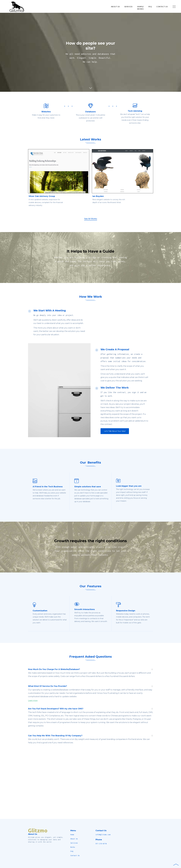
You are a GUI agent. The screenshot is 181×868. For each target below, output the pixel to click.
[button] (175, 6)
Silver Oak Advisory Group (42, 202)
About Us (74, 839)
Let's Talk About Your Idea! (115, 436)
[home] (13, 6)
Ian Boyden (98, 202)
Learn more (33, 706)
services (128, 7)
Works (73, 847)
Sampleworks (140, 8)
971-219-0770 (101, 844)
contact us (162, 7)
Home (72, 835)
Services (74, 843)
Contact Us (75, 855)
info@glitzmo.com (103, 835)
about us (115, 7)
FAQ (150, 7)
